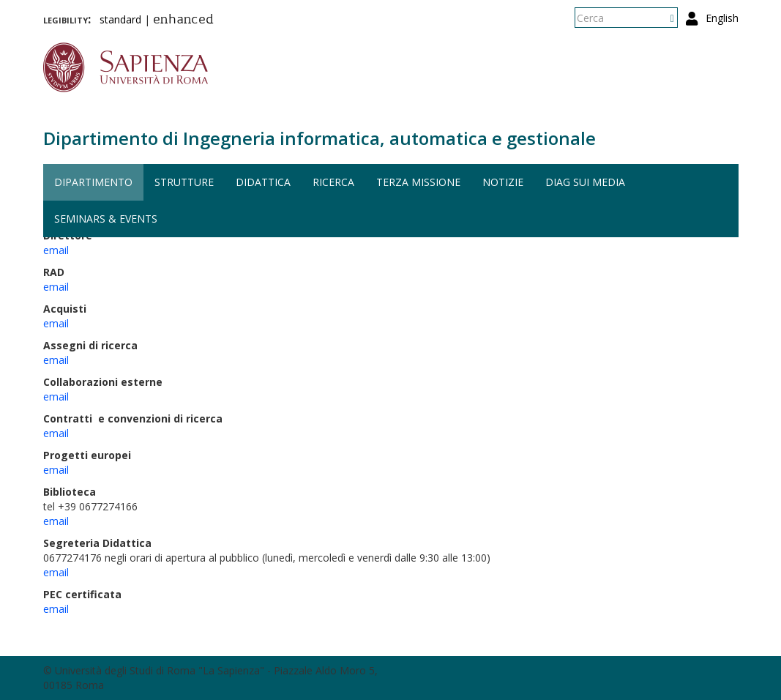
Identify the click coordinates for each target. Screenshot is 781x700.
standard (120, 19)
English (722, 18)
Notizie (503, 182)
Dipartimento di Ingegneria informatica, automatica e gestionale (319, 138)
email (56, 250)
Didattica (263, 182)
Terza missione (418, 182)
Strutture (184, 182)
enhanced (183, 21)
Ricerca (333, 182)
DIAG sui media (585, 182)
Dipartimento (93, 182)
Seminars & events (106, 219)
